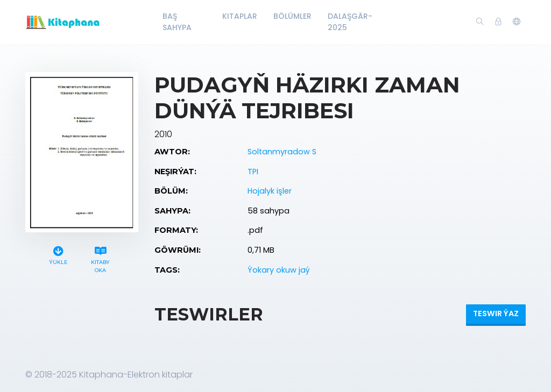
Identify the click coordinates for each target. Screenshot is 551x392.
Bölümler (292, 16)
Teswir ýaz (496, 313)
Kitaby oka (101, 258)
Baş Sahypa (177, 22)
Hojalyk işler (270, 191)
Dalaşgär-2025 (350, 22)
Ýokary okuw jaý (279, 270)
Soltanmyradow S (282, 152)
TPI (253, 172)
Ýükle (58, 254)
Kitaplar (240, 16)
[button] (517, 22)
